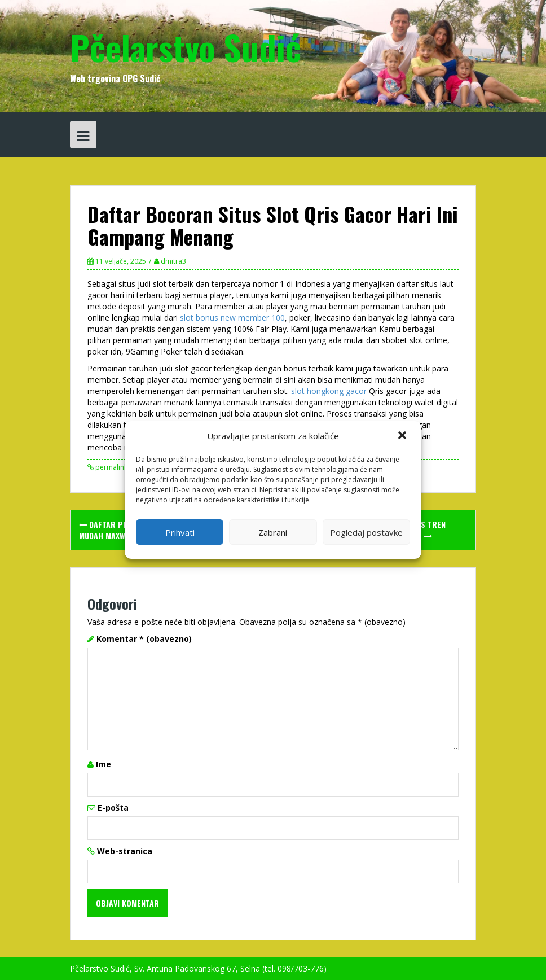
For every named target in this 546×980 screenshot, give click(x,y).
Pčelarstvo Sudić (186, 47)
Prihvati (180, 532)
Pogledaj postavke (366, 532)
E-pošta (113, 808)
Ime (104, 764)
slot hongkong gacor (329, 391)
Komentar (144, 639)
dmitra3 (173, 261)
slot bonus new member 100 (232, 318)
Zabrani (273, 532)
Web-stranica (125, 851)
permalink (111, 467)
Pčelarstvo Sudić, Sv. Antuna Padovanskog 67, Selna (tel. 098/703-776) (198, 968)
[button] (403, 436)
